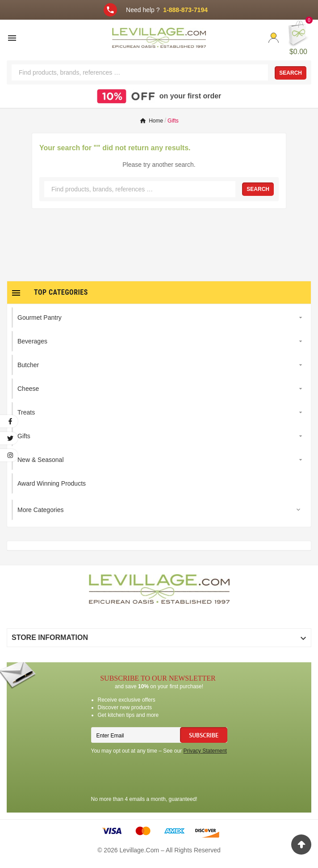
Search (291, 73)
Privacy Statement (205, 751)
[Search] (140, 72)
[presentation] (159, 776)
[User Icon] (274, 38)
